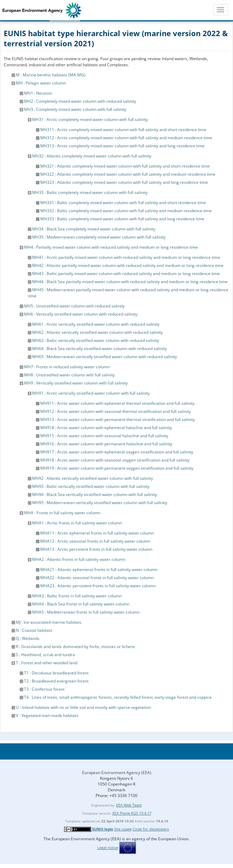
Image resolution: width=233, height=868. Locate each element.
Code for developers (151, 829)
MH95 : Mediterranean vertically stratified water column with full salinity (100, 503)
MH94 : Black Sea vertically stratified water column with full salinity (95, 494)
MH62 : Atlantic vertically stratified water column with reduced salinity (97, 332)
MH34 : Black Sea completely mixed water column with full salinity (94, 229)
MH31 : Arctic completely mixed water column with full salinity (90, 119)
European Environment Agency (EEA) (117, 773)
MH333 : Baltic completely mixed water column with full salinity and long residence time (122, 219)
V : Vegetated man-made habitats (47, 715)
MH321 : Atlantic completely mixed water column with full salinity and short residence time (125, 166)
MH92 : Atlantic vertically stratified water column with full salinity (93, 478)
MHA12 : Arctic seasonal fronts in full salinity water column (95, 541)
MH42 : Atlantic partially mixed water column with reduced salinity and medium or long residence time (128, 265)
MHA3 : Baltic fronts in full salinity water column (77, 596)
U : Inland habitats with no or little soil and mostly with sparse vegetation (83, 707)
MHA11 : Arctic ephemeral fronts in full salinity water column (97, 533)
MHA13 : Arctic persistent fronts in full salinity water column (96, 549)
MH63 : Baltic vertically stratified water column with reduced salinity (96, 340)
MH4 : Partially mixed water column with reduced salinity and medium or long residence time (111, 247)
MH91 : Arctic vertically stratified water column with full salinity (91, 393)
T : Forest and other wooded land (47, 663)
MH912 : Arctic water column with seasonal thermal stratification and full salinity (115, 411)
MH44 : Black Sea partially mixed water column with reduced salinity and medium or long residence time (130, 282)
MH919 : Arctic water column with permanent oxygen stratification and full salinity (117, 468)
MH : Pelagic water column (41, 83)
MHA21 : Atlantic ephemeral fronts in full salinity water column (99, 569)
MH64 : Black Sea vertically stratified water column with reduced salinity (99, 349)
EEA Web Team (129, 805)
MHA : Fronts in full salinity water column (62, 513)
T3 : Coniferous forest (44, 689)
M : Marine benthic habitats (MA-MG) (51, 75)
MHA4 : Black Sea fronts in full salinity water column (81, 604)
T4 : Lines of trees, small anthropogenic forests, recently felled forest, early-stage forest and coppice (118, 697)
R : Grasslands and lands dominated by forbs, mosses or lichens (75, 647)
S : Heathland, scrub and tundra (45, 655)
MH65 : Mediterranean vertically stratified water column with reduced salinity (105, 357)
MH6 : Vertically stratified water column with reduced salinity (81, 314)
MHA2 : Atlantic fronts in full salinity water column (79, 559)
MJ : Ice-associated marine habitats (49, 622)
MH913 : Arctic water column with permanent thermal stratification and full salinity (118, 419)
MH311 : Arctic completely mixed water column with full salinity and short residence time (123, 130)
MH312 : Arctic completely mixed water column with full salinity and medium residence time (126, 138)
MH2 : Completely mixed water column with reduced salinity (80, 101)
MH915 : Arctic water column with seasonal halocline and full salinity (104, 436)
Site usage (123, 829)
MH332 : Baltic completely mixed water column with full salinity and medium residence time (126, 211)
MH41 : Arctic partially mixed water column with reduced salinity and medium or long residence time (126, 257)
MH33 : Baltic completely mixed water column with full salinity (90, 192)
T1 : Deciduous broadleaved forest (56, 673)
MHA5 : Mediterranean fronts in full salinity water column (86, 612)
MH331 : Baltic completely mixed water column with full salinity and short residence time (123, 203)
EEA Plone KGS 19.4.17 (132, 813)
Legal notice (108, 848)
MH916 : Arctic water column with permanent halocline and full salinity (106, 444)
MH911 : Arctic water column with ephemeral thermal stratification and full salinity (117, 403)
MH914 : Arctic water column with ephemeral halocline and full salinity (106, 428)
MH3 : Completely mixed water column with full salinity (75, 109)
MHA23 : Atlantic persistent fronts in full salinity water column (98, 586)
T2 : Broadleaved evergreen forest (56, 681)
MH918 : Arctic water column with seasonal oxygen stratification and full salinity (115, 460)
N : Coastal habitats (34, 630)
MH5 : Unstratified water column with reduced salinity (74, 306)
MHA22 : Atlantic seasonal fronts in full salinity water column (97, 578)
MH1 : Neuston (38, 93)
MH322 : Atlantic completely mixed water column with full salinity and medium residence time (128, 174)
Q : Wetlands (28, 638)
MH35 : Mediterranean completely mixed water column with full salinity (99, 237)
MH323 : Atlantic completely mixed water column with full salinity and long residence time (124, 182)
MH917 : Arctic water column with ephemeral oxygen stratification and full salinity (117, 452)
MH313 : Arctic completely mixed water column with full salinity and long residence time (122, 146)
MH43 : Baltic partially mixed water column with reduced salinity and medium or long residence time (126, 274)
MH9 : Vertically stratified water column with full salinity (76, 383)
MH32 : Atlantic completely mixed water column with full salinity (92, 156)
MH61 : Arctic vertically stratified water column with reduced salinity (96, 324)
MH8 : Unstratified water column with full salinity (69, 375)
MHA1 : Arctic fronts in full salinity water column (77, 523)
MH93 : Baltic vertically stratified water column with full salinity (91, 486)
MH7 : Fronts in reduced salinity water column (67, 367)
